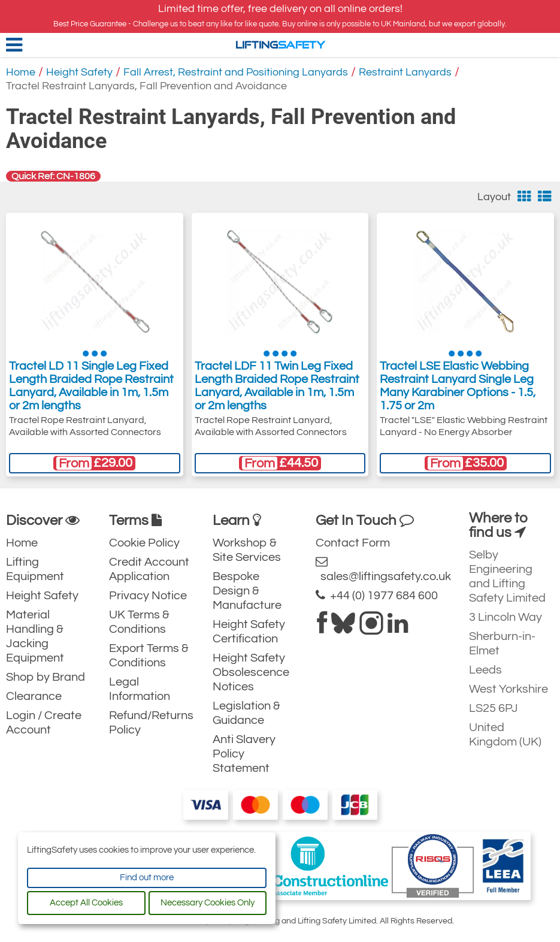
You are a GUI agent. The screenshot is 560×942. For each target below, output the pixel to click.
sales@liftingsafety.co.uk (383, 569)
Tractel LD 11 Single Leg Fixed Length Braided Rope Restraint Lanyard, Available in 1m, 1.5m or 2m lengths (91, 386)
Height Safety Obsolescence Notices (251, 672)
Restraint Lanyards (405, 72)
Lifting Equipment (35, 569)
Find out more (147, 878)
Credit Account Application (149, 569)
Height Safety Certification (249, 632)
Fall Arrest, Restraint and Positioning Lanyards (236, 72)
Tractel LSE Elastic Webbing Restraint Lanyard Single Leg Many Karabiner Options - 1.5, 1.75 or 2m (458, 386)
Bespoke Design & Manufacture (247, 591)
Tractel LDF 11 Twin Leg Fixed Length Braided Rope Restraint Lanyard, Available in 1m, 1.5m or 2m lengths (277, 386)
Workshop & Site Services (247, 550)
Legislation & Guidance (246, 713)
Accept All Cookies (86, 903)
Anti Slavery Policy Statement (244, 754)
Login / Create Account (44, 723)
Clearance (34, 696)
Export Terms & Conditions (149, 656)
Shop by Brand (46, 677)
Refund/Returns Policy (151, 723)
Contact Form (353, 543)
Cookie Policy (144, 543)
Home (21, 72)
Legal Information (140, 689)
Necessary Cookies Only (208, 903)
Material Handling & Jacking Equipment (35, 636)
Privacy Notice (148, 596)
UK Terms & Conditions (139, 622)
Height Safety (79, 72)
